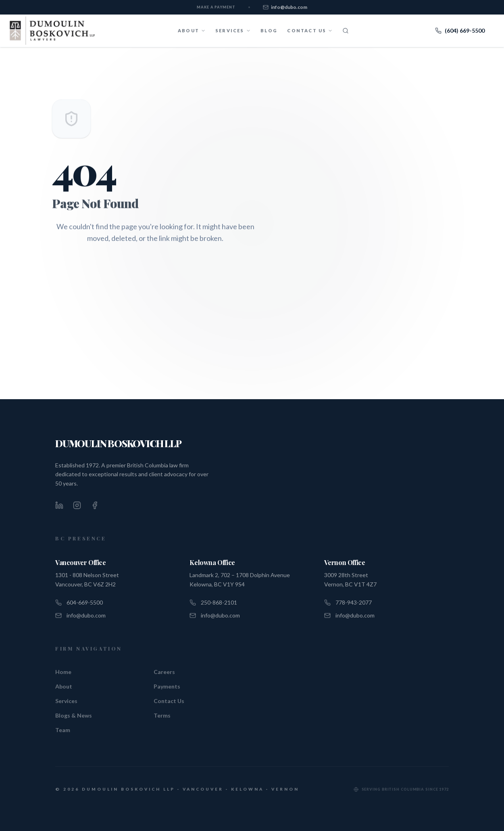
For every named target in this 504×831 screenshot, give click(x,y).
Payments (167, 686)
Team (63, 730)
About (64, 686)
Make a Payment (216, 7)
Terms (162, 715)
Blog (269, 30)
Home (63, 672)
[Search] (346, 31)
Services (66, 701)
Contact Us (169, 701)
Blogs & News (74, 715)
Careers (164, 672)
